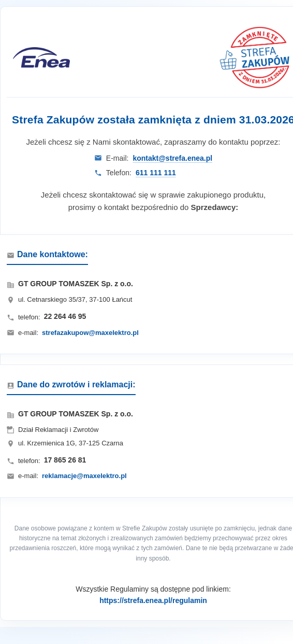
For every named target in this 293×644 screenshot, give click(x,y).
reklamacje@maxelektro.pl (84, 476)
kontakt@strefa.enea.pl (172, 158)
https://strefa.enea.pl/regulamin (153, 600)
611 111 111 (156, 173)
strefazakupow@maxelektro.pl (90, 333)
